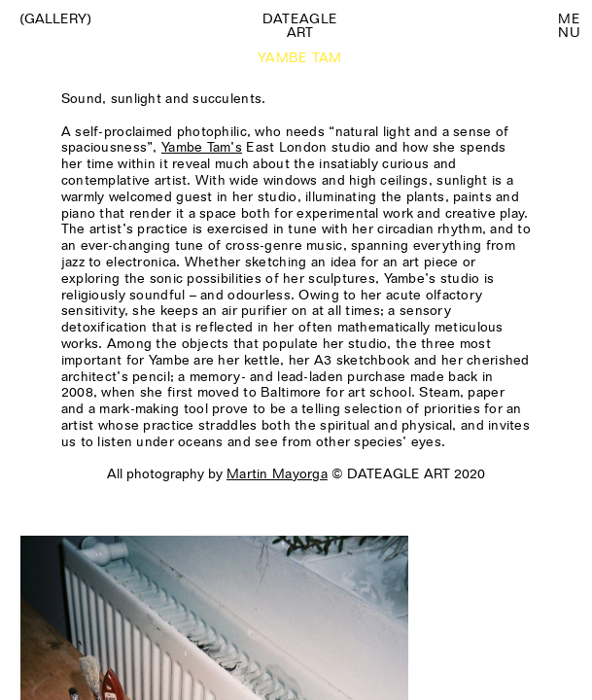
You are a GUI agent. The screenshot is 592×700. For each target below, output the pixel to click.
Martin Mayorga (277, 473)
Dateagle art (300, 25)
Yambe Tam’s (202, 147)
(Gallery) (55, 18)
